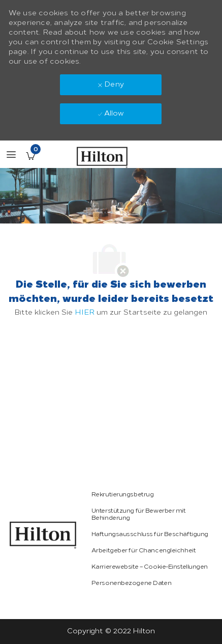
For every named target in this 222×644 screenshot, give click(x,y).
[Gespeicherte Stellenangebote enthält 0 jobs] (30, 156)
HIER (85, 312)
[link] (43, 535)
